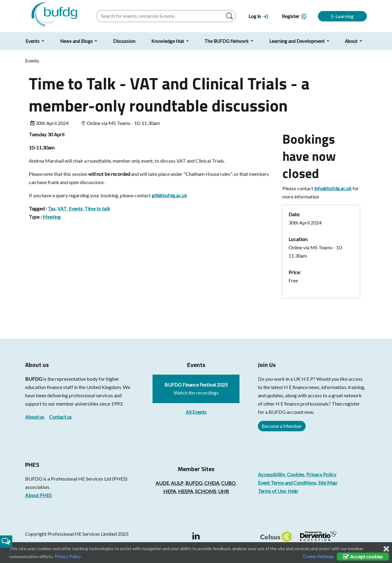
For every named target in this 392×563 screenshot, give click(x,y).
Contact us (60, 417)
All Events (196, 412)
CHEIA (212, 483)
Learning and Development (297, 41)
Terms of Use (272, 491)
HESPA (186, 491)
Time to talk (97, 208)
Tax (52, 208)
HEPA (170, 491)
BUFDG (34, 379)
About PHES (38, 495)
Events (33, 41)
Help (293, 491)
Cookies (296, 474)
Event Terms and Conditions (287, 483)
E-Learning (342, 16)
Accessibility (271, 474)
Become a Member (282, 426)
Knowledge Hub (168, 41)
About (352, 41)
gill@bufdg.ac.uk (169, 195)
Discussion (124, 41)
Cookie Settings (318, 556)
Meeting (52, 217)
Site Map (328, 483)
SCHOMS (206, 491)
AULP (177, 483)
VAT (62, 208)
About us (35, 417)
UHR (223, 491)
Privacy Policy (321, 474)
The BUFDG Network (227, 41)
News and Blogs (77, 41)
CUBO (228, 483)
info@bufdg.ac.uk (333, 188)
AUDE (162, 483)
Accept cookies (363, 556)
